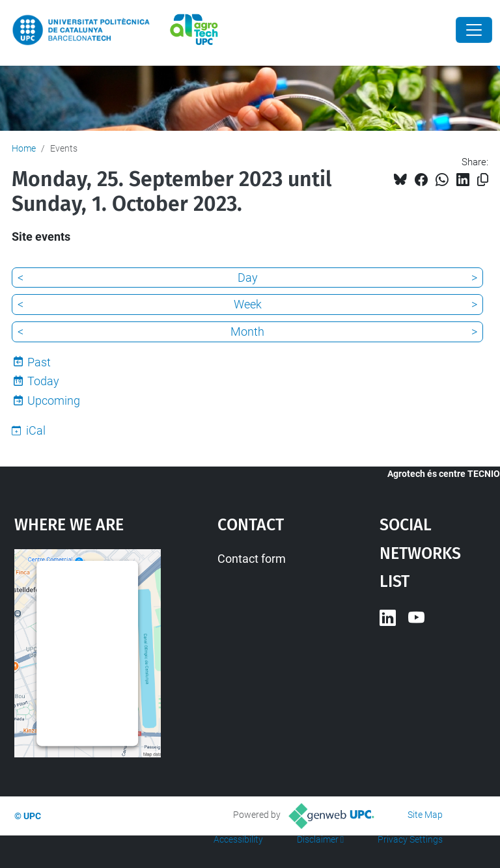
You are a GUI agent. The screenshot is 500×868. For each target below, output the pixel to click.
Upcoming (54, 400)
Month (247, 332)
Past (39, 362)
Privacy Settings (410, 839)
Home (24, 148)
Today (43, 381)
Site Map (425, 815)
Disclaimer (318, 839)
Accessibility (238, 839)
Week (248, 304)
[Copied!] (483, 180)
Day (248, 278)
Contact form (252, 559)
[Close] (474, 30)
